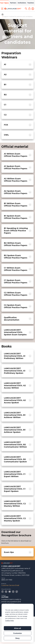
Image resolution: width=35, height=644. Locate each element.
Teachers (31, 3)
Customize (17, 633)
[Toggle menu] (2, 9)
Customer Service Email (10, 585)
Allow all (17, 628)
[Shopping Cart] (29, 9)
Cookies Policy (9, 621)
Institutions (22, 3)
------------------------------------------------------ (15, 643)
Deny (17, 638)
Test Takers (4, 3)
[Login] (33, 9)
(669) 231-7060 (7, 580)
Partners (13, 3)
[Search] (26, 9)
